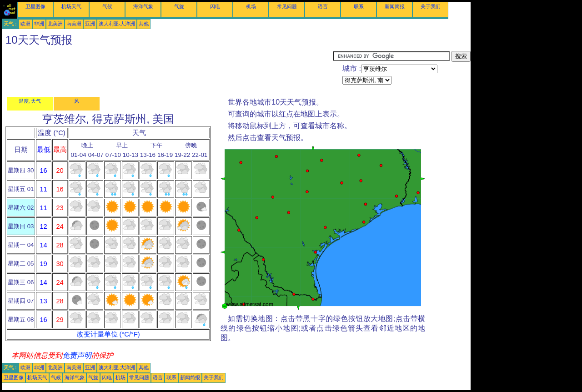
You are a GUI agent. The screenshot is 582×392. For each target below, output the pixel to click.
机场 (251, 6)
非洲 (39, 24)
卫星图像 (35, 6)
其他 (144, 24)
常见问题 (287, 6)
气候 (107, 6)
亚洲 (90, 24)
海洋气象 (143, 6)
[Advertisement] (167, 71)
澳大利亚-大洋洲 (117, 24)
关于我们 (431, 6)
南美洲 (74, 24)
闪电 (215, 6)
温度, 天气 (30, 101)
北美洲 (55, 24)
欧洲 (25, 24)
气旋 (179, 6)
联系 (359, 6)
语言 (323, 6)
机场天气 (71, 6)
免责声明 (77, 355)
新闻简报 (395, 6)
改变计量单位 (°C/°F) (108, 334)
